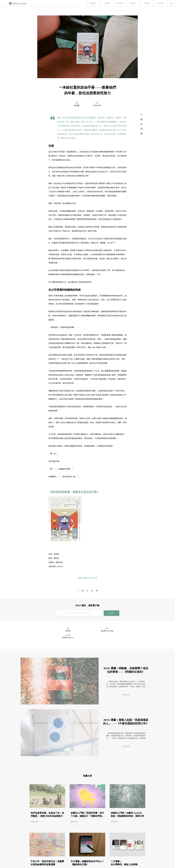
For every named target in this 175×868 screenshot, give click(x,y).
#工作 (90, 578)
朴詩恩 (77, 105)
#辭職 (80, 578)
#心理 (95, 578)
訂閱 (111, 613)
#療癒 (85, 578)
